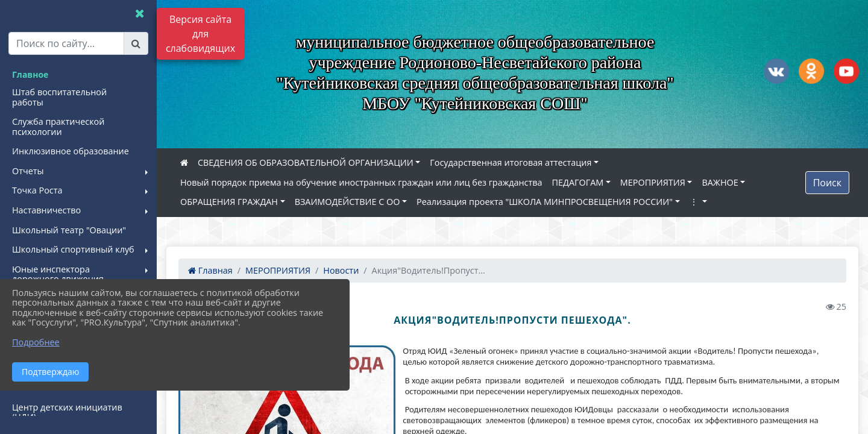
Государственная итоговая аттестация (511, 162)
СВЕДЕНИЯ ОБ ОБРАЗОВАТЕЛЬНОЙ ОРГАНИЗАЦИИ (306, 162)
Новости (341, 270)
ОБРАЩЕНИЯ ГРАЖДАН (229, 202)
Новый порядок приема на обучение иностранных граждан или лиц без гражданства (361, 182)
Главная (210, 270)
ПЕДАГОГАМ (578, 182)
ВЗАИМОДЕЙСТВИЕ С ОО (348, 202)
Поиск (827, 183)
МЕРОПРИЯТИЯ (653, 182)
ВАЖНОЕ (720, 182)
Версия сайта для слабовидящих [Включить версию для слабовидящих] (200, 34)
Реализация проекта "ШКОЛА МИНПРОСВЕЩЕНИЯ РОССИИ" (545, 202)
